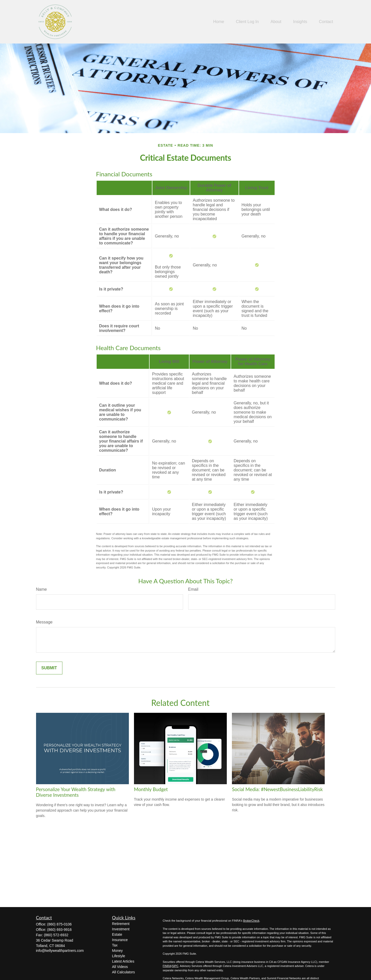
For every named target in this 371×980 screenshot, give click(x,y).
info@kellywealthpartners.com (60, 951)
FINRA (167, 966)
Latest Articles (123, 961)
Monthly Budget (151, 789)
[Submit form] (49, 668)
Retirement (121, 924)
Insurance (120, 940)
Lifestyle (119, 956)
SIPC (175, 966)
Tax (115, 945)
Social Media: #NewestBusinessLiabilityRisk (277, 789)
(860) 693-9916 (60, 930)
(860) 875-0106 (60, 924)
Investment (121, 929)
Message (44, 622)
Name (42, 589)
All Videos (120, 967)
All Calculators (123, 972)
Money (117, 951)
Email (193, 589)
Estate (117, 934)
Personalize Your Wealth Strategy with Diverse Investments (76, 792)
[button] (219, 22)
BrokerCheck (251, 921)
